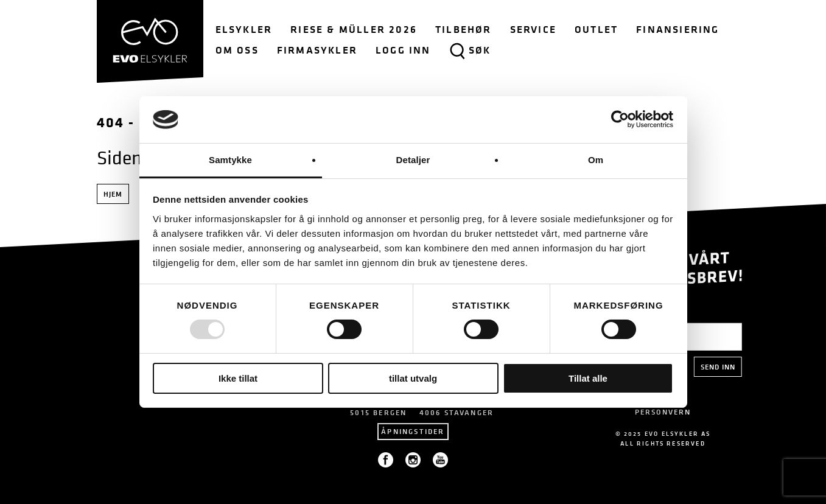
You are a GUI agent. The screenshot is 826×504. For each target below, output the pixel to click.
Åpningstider (413, 431)
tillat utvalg (413, 378)
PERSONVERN (663, 412)
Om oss (237, 50)
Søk (470, 51)
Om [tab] (596, 160)
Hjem (113, 194)
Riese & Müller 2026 (354, 29)
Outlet (596, 29)
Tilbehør (464, 29)
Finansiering (677, 29)
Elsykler (244, 29)
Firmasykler (317, 50)
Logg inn (403, 50)
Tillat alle (588, 378)
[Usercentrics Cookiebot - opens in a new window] (620, 119)
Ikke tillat (238, 378)
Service (533, 29)
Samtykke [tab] (230, 160)
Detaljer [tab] (413, 160)
